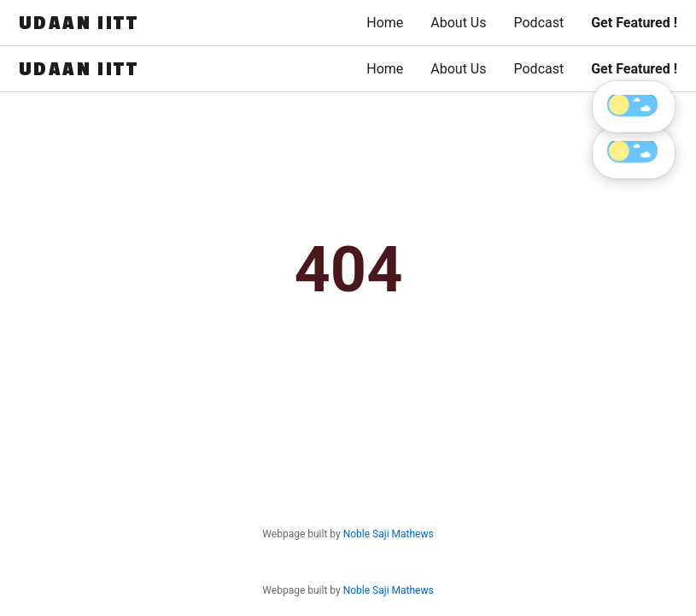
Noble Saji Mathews (389, 590)
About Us (458, 23)
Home (385, 23)
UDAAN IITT (79, 23)
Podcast (538, 23)
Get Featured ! (634, 23)
